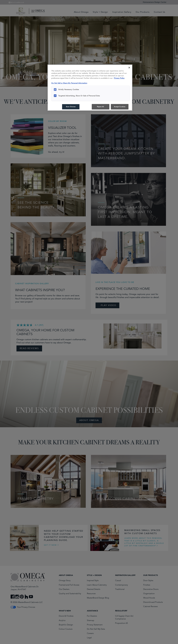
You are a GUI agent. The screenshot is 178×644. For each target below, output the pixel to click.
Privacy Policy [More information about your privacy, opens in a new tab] (119, 78)
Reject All (101, 107)
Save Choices (71, 107)
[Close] (129, 68)
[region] (90, 88)
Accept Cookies (120, 107)
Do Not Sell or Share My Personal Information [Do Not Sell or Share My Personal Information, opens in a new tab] (69, 83)
